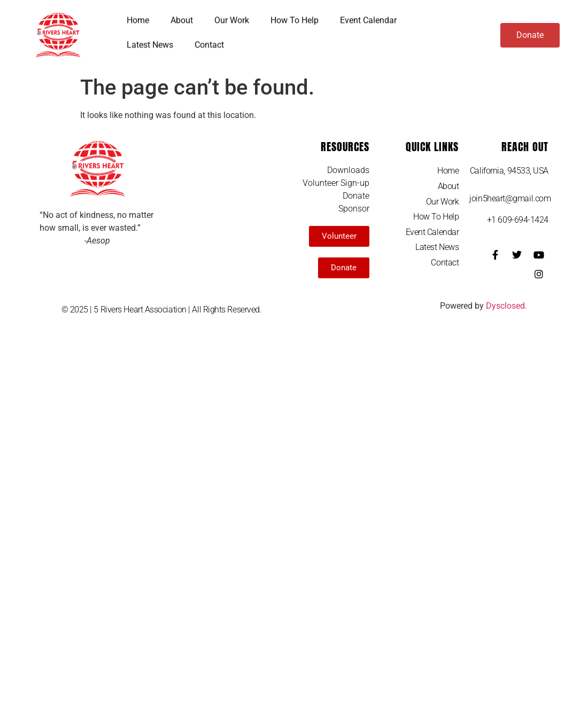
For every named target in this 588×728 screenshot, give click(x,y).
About (182, 17)
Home (138, 17)
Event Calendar (368, 17)
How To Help (295, 17)
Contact (209, 42)
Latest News (150, 42)
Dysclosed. (506, 306)
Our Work (232, 17)
